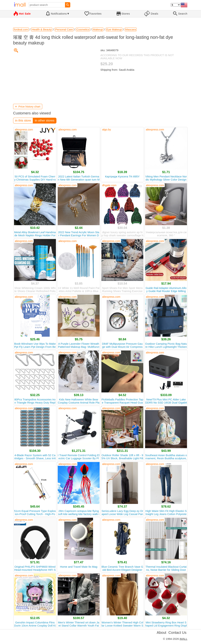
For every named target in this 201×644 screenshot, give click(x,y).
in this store (23, 121)
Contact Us (177, 633)
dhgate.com (109, 185)
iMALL (183, 639)
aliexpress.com (24, 129)
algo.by (107, 129)
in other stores (45, 121)
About (161, 633)
